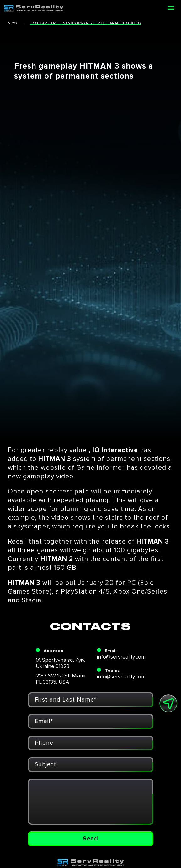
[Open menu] (171, 8)
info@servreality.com (121, 657)
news (12, 23)
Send (91, 839)
